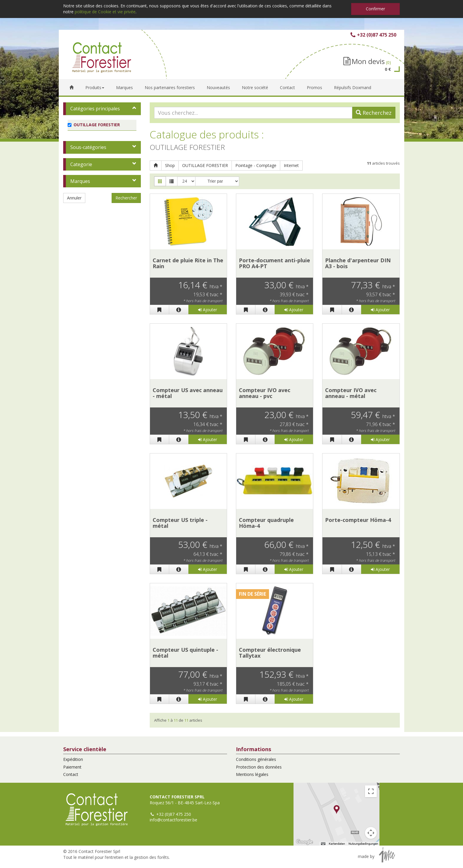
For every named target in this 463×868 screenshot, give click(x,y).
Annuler (74, 198)
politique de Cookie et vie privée (105, 12)
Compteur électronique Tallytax (270, 653)
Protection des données (259, 767)
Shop (170, 165)
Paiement (72, 767)
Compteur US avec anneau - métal (188, 393)
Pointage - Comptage (256, 165)
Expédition (73, 759)
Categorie (81, 164)
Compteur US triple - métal (180, 523)
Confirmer (375, 9)
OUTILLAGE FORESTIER (205, 165)
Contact (71, 774)
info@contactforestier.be (173, 820)
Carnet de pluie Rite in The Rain (188, 263)
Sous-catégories (88, 147)
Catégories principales (95, 109)
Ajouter (208, 310)
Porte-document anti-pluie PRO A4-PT (274, 263)
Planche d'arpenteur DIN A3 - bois (358, 263)
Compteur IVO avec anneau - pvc (265, 393)
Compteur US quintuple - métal (185, 653)
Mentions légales (252, 774)
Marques (80, 181)
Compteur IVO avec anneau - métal (351, 393)
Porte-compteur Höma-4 (358, 520)
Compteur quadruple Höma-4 (266, 523)
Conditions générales (256, 759)
